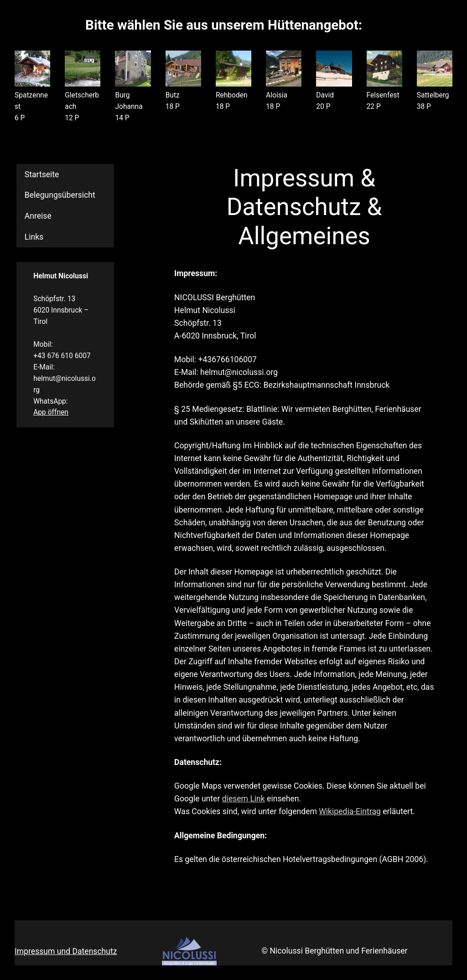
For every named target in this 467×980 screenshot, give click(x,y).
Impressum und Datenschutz (66, 951)
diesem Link (244, 799)
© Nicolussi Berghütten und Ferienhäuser (334, 951)
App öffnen (51, 412)
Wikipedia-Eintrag (350, 811)
